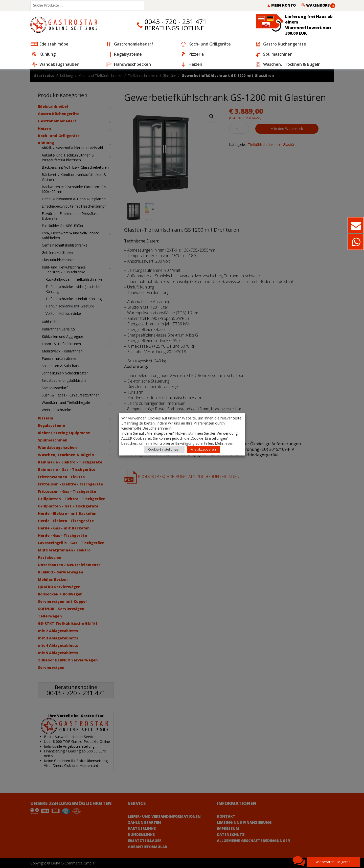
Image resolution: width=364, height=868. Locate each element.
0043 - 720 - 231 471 (176, 22)
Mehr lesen (224, 443)
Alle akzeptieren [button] (203, 449)
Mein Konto (281, 5)
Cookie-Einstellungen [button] (164, 449)
